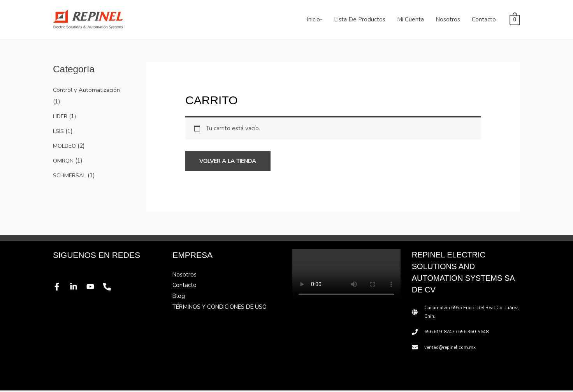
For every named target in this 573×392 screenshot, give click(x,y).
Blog (179, 298)
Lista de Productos (360, 19)
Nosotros (448, 19)
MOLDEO (66, 145)
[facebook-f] (59, 288)
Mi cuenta (410, 19)
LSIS (59, 131)
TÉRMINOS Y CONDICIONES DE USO (222, 309)
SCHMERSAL (71, 175)
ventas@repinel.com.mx (451, 348)
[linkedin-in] (76, 288)
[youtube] (93, 288)
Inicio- (315, 19)
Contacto (484, 19)
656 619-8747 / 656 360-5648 (456, 333)
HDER (61, 116)
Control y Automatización (86, 90)
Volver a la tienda (231, 162)
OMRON (64, 160)
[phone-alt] (109, 288)
